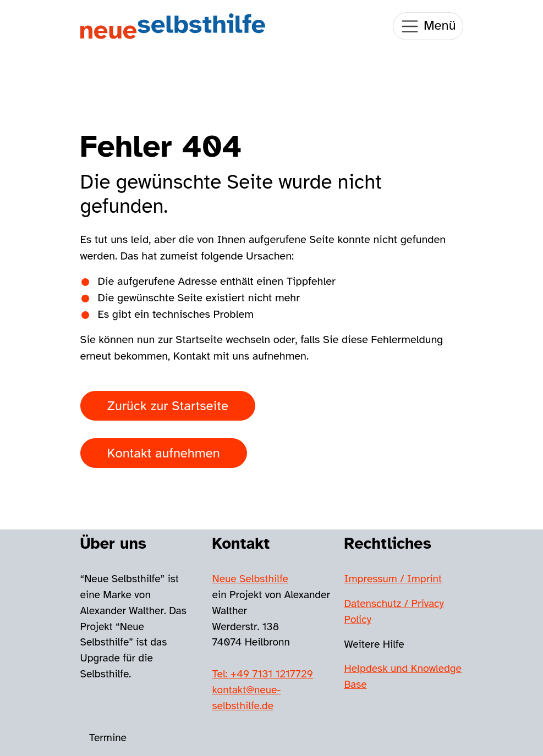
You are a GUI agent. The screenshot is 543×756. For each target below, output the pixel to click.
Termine (108, 738)
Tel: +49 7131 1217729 (263, 674)
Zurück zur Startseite (168, 406)
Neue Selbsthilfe (250, 579)
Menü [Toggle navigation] (428, 26)
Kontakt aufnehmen (164, 453)
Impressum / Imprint (393, 579)
